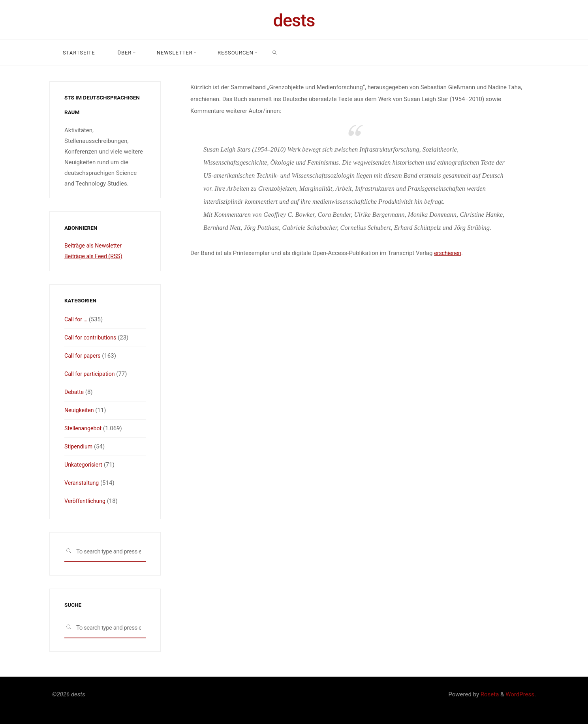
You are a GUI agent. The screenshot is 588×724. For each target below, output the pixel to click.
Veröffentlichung (86, 501)
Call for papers (84, 356)
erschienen (448, 253)
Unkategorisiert (85, 465)
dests (294, 20)
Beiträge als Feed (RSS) (95, 256)
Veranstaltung (83, 483)
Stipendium (79, 446)
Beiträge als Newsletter (95, 246)
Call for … (77, 319)
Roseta (489, 694)
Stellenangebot (84, 428)
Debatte (75, 392)
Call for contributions (92, 338)
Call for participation (91, 374)
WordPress (520, 694)
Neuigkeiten (80, 410)
